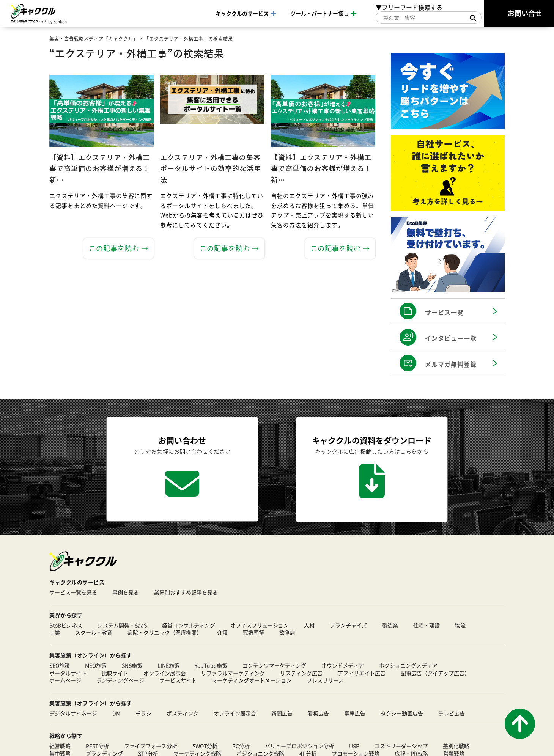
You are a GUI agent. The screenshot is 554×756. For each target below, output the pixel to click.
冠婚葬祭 (253, 633)
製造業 (390, 625)
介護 (222, 633)
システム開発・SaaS (122, 625)
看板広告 (318, 713)
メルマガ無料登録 (451, 364)
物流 (460, 625)
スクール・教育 (94, 633)
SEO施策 (60, 666)
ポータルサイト (68, 673)
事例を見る (126, 592)
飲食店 (287, 633)
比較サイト (115, 673)
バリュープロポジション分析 (299, 746)
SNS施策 (132, 666)
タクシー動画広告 (402, 713)
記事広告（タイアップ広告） (435, 673)
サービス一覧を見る (73, 592)
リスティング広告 (301, 673)
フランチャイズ (348, 625)
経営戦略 (60, 746)
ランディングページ (120, 680)
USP (354, 746)
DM (116, 713)
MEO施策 (96, 666)
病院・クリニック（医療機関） (165, 633)
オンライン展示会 (165, 673)
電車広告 (355, 713)
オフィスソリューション (260, 625)
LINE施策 (168, 666)
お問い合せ (525, 13)
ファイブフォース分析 (151, 746)
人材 (309, 625)
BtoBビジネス (66, 625)
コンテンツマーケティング (274, 666)
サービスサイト (178, 680)
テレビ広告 (452, 713)
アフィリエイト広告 (362, 673)
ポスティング (183, 713)
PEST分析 (97, 746)
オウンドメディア (343, 666)
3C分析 (241, 746)
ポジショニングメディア (408, 666)
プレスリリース (325, 680)
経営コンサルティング (189, 625)
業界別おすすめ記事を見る (186, 592)
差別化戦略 (456, 746)
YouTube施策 (211, 666)
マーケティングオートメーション (252, 680)
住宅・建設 (427, 625)
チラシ (143, 713)
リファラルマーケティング (233, 673)
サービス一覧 (444, 312)
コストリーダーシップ (401, 746)
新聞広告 (282, 713)
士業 (55, 633)
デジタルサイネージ (73, 713)
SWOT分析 (205, 746)
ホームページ (65, 680)
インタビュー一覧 (451, 338)
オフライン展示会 (235, 713)
